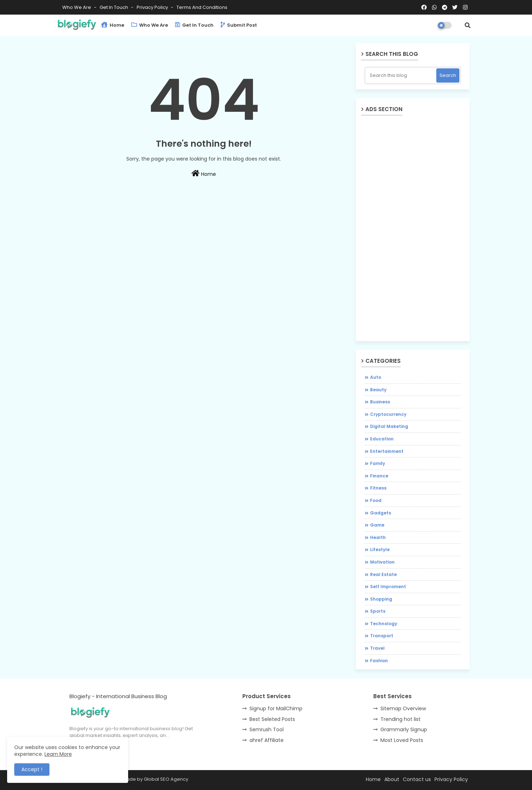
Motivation (382, 562)
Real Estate (383, 574)
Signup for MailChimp (276, 708)
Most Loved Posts (402, 740)
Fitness (378, 488)
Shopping (381, 599)
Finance (379, 476)
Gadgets (381, 513)
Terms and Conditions (202, 7)
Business (380, 402)
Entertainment (387, 451)
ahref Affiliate (267, 740)
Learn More (58, 754)
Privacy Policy (153, 7)
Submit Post (239, 25)
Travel (377, 648)
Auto (376, 377)
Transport (382, 636)
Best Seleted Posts (272, 719)
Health (378, 537)
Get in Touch (114, 7)
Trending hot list (401, 719)
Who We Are (77, 7)
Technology (384, 624)
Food (376, 500)
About (392, 779)
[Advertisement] (204, 278)
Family (378, 463)
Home (113, 25)
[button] (468, 25)
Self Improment (388, 587)
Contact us (417, 779)
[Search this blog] (401, 75)
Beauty (378, 390)
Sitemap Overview (403, 708)
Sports (378, 611)
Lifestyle (380, 550)
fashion (379, 661)
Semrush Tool (267, 729)
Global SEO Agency (166, 779)
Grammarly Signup (404, 729)
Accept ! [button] (32, 769)
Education (382, 439)
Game (377, 525)
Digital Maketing (389, 426)
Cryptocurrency (388, 414)
